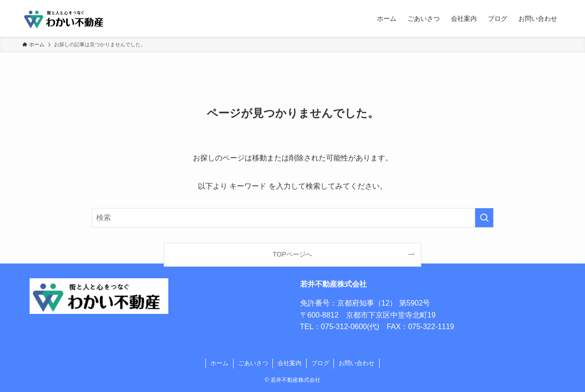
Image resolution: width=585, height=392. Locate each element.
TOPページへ (292, 254)
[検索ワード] (293, 218)
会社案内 (289, 363)
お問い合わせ (357, 363)
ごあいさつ (253, 363)
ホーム (219, 363)
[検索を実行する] (484, 218)
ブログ (320, 363)
